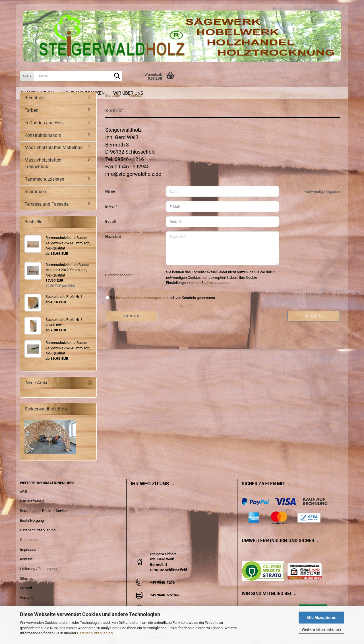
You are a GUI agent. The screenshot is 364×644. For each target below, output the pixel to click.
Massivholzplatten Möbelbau (54, 147)
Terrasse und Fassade (46, 204)
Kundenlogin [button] (303, 7)
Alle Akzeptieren (321, 618)
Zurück (131, 316)
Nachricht (113, 237)
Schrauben (35, 192)
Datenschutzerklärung (95, 633)
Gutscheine (29, 540)
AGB (23, 492)
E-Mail (111, 206)
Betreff (111, 221)
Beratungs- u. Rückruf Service (44, 511)
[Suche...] (27, 76)
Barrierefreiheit (32, 501)
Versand (27, 597)
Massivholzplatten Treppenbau (43, 163)
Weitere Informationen (321, 629)
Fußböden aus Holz (44, 123)
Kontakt (26, 559)
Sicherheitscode (119, 275)
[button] (278, 6)
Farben (31, 110)
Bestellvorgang (32, 520)
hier (210, 283)
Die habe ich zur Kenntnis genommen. (163, 298)
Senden (314, 316)
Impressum (29, 549)
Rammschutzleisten (44, 179)
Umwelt (26, 588)
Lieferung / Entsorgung (38, 569)
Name (110, 191)
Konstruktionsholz (43, 135)
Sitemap (27, 578)
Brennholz (35, 98)
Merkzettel (334, 7)
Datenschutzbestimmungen (138, 298)
